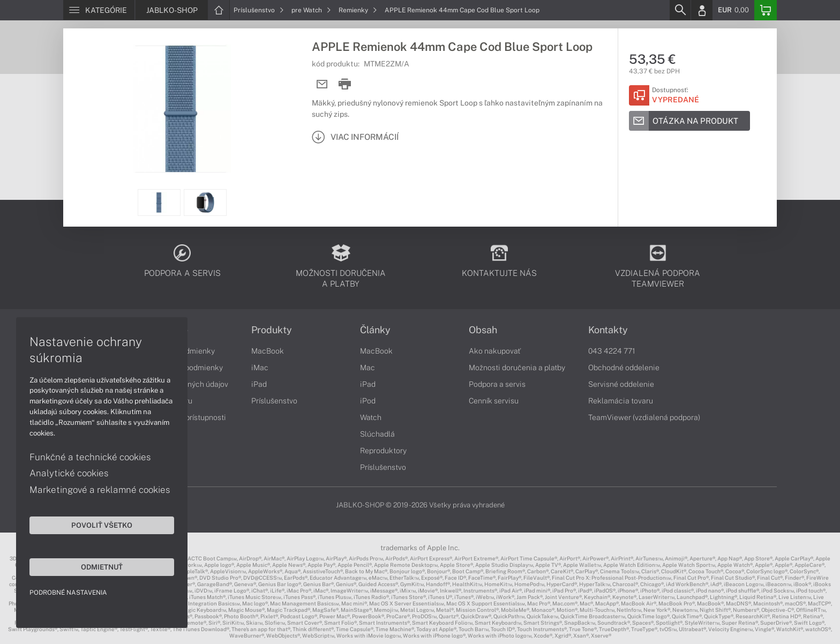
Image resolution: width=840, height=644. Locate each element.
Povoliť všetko (102, 525)
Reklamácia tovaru (621, 401)
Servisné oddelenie (621, 384)
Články (375, 330)
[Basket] (766, 10)
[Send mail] (322, 84)
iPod (368, 401)
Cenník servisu (494, 401)
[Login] (702, 10)
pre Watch (311, 10)
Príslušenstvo (259, 10)
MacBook (268, 351)
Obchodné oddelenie (624, 368)
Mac (367, 368)
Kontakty (608, 330)
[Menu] (99, 10)
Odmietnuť (102, 567)
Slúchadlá (377, 434)
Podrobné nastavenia (68, 593)
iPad (259, 384)
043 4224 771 (612, 351)
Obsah (483, 330)
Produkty (272, 330)
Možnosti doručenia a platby (517, 368)
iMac (260, 368)
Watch (371, 417)
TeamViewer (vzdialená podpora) (644, 417)
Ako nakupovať (495, 351)
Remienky (358, 10)
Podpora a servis (497, 384)
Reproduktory (383, 451)
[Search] (680, 10)
